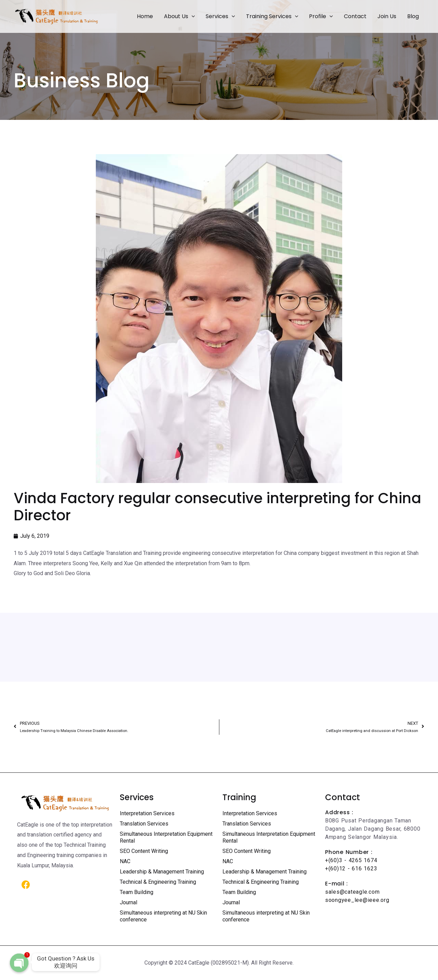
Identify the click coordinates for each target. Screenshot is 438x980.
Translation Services (144, 824)
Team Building (137, 892)
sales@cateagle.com (352, 892)
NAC (125, 861)
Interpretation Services (147, 813)
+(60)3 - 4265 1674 (351, 860)
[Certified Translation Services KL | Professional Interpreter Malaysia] (56, 16)
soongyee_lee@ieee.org (357, 900)
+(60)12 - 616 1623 (351, 869)
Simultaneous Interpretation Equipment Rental (166, 837)
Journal (128, 902)
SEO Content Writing (144, 851)
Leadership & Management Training (162, 872)
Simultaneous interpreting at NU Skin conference (163, 916)
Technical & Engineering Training (158, 882)
